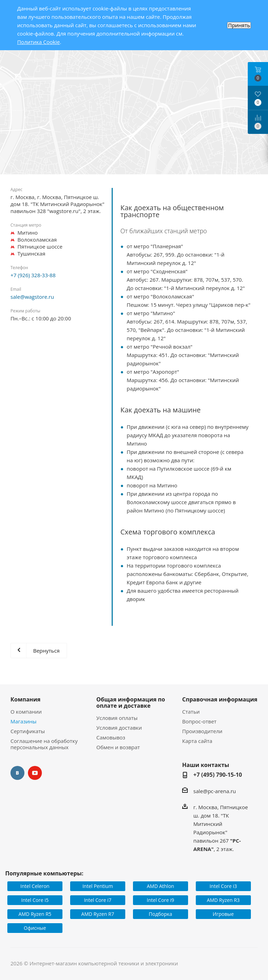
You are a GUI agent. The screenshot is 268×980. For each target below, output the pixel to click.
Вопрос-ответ (199, 721)
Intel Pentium (98, 886)
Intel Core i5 (35, 900)
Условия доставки (119, 728)
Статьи (191, 712)
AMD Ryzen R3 (223, 900)
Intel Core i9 (161, 900)
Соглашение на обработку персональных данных (44, 744)
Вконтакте (17, 773)
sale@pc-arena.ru (215, 791)
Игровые (223, 914)
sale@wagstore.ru (32, 297)
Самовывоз (111, 737)
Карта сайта (197, 741)
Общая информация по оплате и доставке (131, 702)
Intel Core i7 (98, 900)
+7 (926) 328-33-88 (33, 275)
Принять (239, 25)
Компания (25, 699)
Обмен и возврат (118, 747)
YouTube (35, 773)
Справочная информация (220, 699)
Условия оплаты (117, 718)
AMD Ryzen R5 (35, 914)
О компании (26, 712)
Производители (202, 731)
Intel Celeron (35, 886)
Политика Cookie (38, 42)
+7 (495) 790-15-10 (218, 775)
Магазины (23, 721)
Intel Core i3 (223, 886)
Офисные (35, 928)
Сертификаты (28, 731)
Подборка (160, 914)
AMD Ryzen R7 (98, 914)
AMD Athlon (161, 886)
